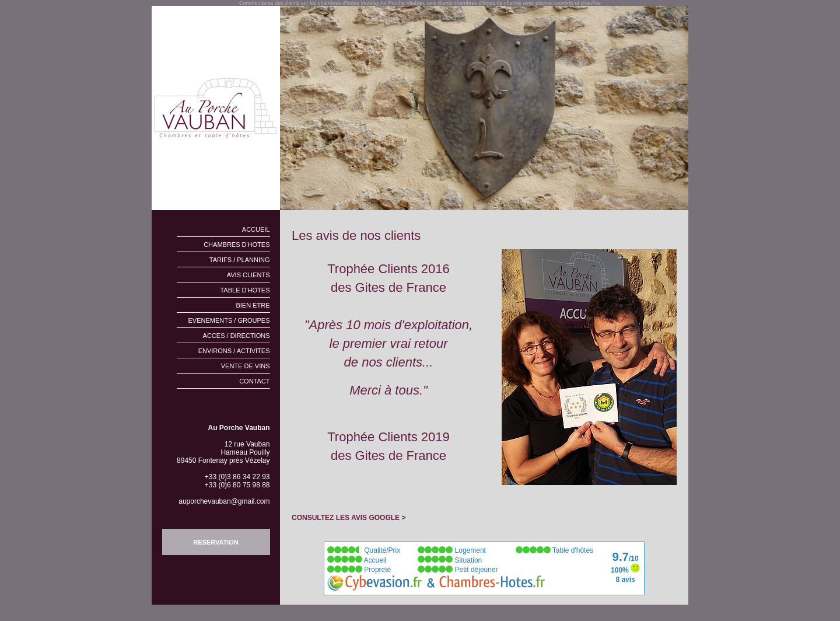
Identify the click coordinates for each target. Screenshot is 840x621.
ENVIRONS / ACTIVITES (234, 351)
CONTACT (254, 381)
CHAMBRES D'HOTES (237, 245)
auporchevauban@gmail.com (224, 501)
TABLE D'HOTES (245, 290)
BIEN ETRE (253, 305)
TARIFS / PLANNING (240, 260)
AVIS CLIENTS (249, 275)
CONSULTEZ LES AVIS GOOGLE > (349, 518)
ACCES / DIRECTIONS (237, 336)
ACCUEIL (256, 229)
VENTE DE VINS (246, 366)
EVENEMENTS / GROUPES (229, 320)
